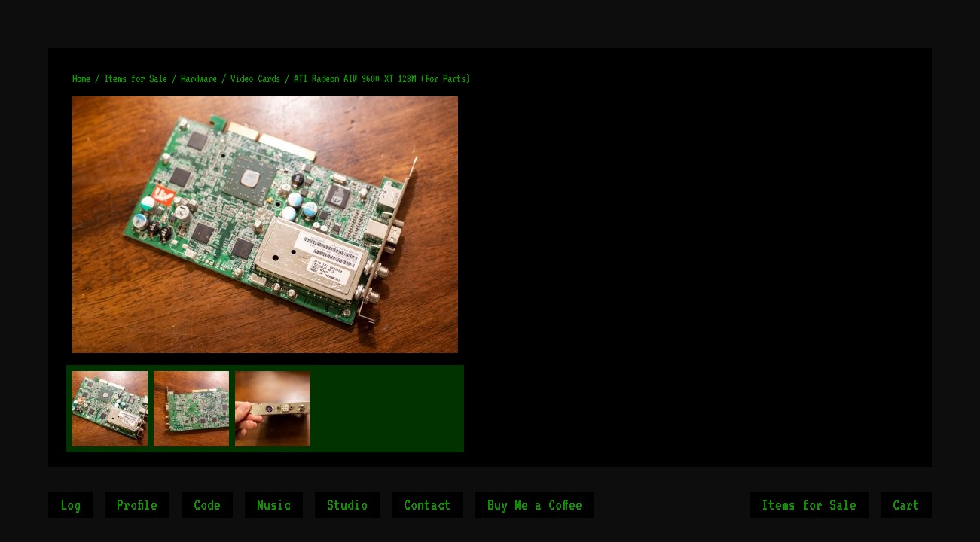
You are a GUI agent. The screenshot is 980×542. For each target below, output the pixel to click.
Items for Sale (809, 504)
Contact (427, 504)
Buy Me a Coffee (535, 504)
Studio (347, 504)
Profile (137, 504)
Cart (906, 504)
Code (207, 504)
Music (274, 504)
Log (70, 504)
